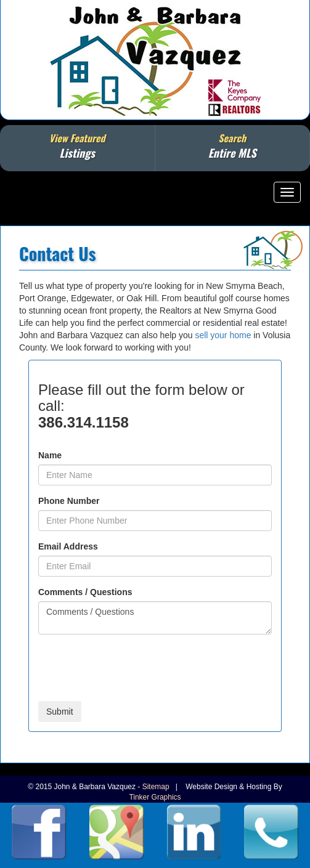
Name (50, 455)
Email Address (68, 546)
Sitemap (156, 787)
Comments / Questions (85, 592)
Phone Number (69, 501)
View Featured (77, 146)
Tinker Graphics (155, 797)
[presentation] (132, 668)
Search (232, 146)
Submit (60, 712)
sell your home (223, 335)
